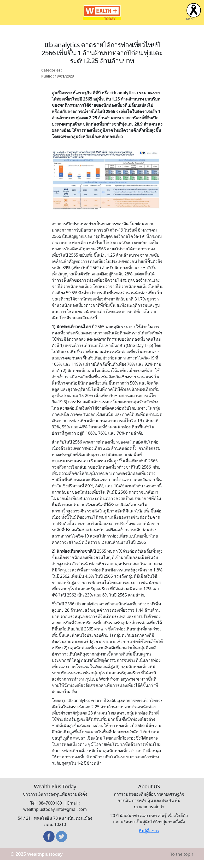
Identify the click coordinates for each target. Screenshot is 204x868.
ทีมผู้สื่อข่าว (149, 839)
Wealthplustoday (47, 862)
